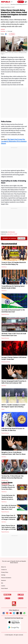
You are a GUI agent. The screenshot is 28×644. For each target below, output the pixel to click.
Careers (3, 586)
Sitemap (3, 575)
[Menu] (26, 2)
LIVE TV (21, 2)
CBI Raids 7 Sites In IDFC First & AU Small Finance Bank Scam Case (14, 335)
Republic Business (5, 314)
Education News (5, 481)
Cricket (3, 409)
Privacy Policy (5, 572)
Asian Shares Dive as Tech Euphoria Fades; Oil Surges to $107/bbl (9, 527)
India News (4, 386)
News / (2, 5)
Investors (4, 580)
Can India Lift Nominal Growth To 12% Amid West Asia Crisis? (13, 311)
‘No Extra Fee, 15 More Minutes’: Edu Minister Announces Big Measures (12, 477)
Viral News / (7, 5)
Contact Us (4, 570)
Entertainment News (6, 362)
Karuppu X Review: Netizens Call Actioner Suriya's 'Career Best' (14, 358)
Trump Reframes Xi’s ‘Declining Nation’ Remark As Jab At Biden (13, 287)
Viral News (3, 31)
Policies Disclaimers (6, 578)
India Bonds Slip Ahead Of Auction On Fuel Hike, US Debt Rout (13, 429)
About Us (4, 567)
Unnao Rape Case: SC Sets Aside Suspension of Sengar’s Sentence (9, 517)
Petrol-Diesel (4, 588)
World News (4, 267)
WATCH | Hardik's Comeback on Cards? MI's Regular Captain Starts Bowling (13, 406)
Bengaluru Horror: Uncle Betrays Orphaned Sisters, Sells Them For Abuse (13, 453)
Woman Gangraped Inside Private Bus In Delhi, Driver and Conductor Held (14, 382)
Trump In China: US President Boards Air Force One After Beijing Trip (14, 263)
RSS (2, 583)
